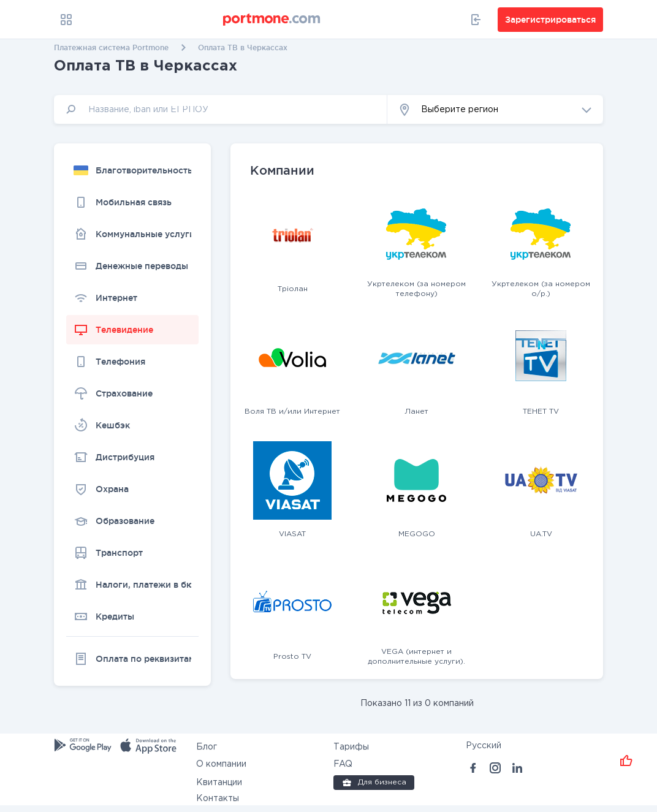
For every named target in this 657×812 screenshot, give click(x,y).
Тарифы (351, 747)
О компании (221, 764)
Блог (207, 747)
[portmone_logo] (272, 20)
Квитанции (219, 783)
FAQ (343, 764)
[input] (221, 109)
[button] (495, 109)
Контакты (218, 799)
